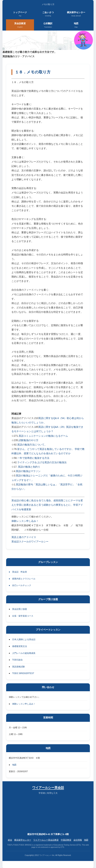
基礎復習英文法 (20, 646)
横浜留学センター (76, 14)
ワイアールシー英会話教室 (46, 840)
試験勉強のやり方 (29, 440)
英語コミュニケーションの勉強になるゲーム (43, 436)
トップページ (20, 14)
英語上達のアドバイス (24, 537)
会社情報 (78, 840)
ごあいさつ (48, 14)
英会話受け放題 (20, 609)
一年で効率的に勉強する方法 (33, 458)
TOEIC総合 (17, 660)
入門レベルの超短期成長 (24, 653)
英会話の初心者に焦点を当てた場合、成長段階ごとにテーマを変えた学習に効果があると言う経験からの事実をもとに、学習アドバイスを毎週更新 (47, 505)
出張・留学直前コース (23, 616)
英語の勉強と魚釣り (29, 467)
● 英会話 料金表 (18, 572)
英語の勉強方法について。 (32, 445)
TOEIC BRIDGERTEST (23, 673)
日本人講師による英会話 (24, 639)
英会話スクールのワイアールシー (30, 542)
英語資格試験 (18, 667)
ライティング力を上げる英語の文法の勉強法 (42, 462)
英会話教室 (20, 25)
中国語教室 (66, 840)
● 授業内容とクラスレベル (22, 579)
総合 (10, 840)
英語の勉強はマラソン (28, 471)
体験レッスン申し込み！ (25, 521)
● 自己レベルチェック (20, 585)
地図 (76, 25)
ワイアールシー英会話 (48, 788)
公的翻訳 (48, 25)
